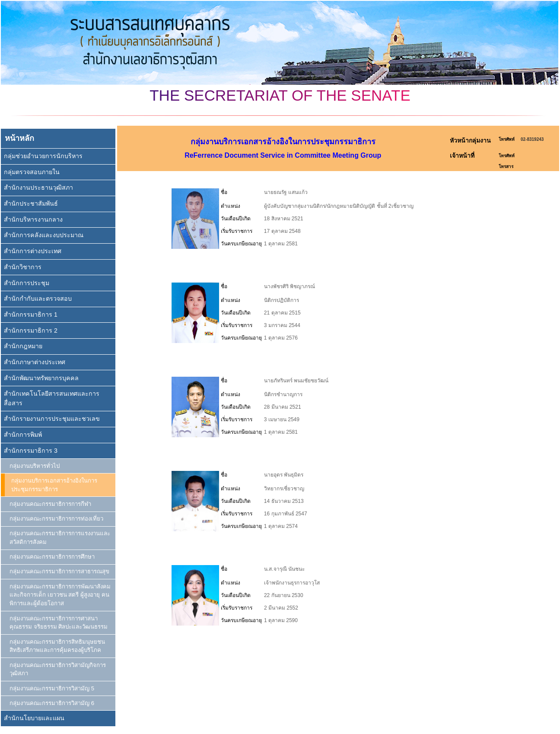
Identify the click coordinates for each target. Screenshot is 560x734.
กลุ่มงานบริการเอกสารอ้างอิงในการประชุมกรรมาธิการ (54, 485)
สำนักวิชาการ (23, 267)
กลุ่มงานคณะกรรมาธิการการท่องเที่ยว (56, 519)
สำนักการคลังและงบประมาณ (44, 235)
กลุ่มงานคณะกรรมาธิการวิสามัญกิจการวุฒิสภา (58, 669)
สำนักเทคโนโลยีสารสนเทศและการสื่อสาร (52, 398)
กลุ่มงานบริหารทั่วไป (35, 466)
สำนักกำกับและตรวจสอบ (38, 299)
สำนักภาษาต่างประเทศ (35, 362)
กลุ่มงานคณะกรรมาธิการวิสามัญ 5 (52, 688)
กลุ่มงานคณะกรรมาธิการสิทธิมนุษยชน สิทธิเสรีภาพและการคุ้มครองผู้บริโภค (57, 646)
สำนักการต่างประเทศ (33, 251)
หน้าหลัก (19, 138)
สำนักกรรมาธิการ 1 (31, 315)
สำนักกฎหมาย (23, 346)
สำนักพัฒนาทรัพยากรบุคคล (41, 378)
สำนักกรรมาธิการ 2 (31, 330)
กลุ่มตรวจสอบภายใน (32, 172)
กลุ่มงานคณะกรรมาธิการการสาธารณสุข (59, 571)
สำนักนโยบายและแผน (34, 718)
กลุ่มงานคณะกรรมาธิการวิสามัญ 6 (52, 703)
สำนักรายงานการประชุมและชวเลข (52, 419)
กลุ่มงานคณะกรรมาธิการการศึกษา (52, 557)
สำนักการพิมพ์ (23, 435)
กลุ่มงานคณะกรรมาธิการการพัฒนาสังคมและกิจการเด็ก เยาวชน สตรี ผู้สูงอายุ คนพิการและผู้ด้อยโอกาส (60, 595)
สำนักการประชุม (27, 283)
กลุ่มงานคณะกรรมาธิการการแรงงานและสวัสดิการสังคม (60, 538)
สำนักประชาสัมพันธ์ (31, 203)
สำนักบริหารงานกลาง (33, 219)
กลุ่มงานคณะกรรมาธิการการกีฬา (50, 504)
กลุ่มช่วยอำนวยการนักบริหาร (43, 156)
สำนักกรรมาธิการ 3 (31, 451)
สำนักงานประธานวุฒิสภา (38, 187)
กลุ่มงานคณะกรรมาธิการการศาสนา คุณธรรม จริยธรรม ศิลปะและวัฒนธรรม (59, 623)
